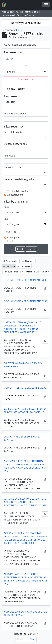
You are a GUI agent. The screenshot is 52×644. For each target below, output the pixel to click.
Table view (24, 266)
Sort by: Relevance (12, 272)
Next (32, 639)
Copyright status (13, 167)
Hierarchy (28, 261)
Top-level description (15, 114)
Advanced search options (20, 45)
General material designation (19, 179)
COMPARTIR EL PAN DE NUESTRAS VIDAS (25, 388)
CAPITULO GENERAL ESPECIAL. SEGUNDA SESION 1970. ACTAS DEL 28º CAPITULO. (25, 411)
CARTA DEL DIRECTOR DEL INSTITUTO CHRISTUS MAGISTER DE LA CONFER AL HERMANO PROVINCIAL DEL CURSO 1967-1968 (25, 466)
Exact (10, 241)
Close (19, 30)
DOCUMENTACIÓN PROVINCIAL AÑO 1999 (26, 301)
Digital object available (16, 144)
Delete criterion (26, 79)
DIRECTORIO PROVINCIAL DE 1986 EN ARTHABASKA (23, 365)
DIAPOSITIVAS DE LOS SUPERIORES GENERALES (22, 438)
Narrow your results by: (26, 23)
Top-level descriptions (19, 191)
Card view (9, 266)
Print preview (11, 261)
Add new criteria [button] (14, 89)
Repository (10, 102)
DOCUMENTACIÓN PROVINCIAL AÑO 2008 (26, 280)
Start (7, 207)
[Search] (26, 59)
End (6, 219)
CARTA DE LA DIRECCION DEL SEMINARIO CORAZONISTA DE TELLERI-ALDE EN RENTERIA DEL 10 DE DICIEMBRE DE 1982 (25, 502)
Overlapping (14, 238)
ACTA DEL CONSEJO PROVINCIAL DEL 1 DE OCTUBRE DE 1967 (25, 613)
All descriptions (15, 195)
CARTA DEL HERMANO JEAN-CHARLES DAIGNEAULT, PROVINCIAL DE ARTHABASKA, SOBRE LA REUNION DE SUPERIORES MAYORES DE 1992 (23, 327)
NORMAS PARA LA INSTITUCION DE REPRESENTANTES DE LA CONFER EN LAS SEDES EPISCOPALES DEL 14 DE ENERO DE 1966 (26, 579)
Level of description (14, 132)
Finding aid (10, 156)
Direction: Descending (37, 272)
